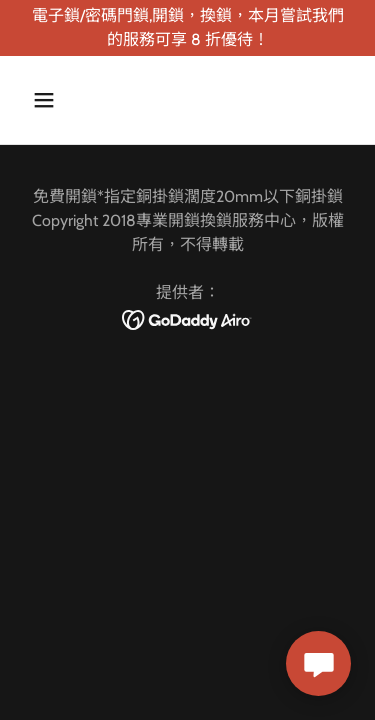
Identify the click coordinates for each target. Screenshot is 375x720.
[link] (187, 318)
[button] (61, 100)
